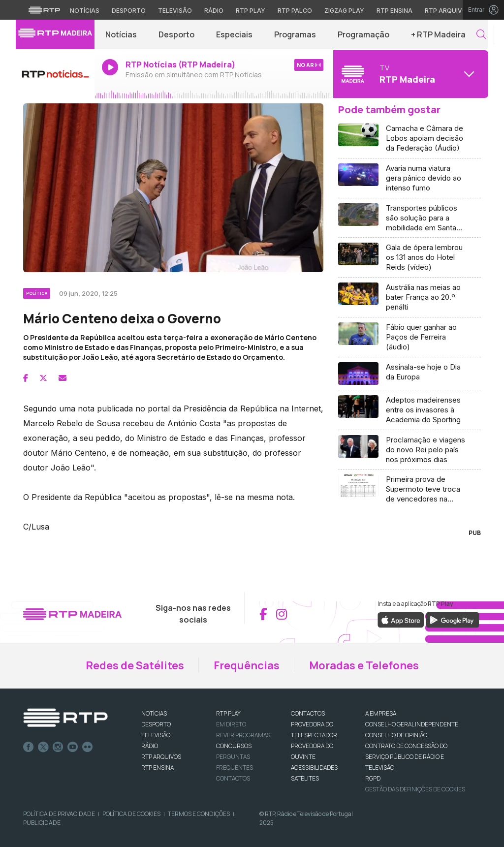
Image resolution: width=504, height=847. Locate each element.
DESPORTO (156, 724)
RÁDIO (150, 746)
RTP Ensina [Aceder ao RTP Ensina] (394, 11)
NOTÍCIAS (154, 713)
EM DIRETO (231, 724)
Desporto (176, 34)
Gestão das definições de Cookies (415, 789)
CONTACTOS (308, 713)
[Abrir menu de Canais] (409, 74)
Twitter (43, 747)
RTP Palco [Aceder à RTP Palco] (295, 11)
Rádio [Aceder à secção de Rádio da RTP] (214, 11)
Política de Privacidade (59, 814)
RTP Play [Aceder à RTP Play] (251, 11)
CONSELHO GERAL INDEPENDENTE (412, 724)
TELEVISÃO (156, 735)
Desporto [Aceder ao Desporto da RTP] (129, 11)
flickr (88, 747)
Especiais (234, 34)
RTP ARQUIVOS (161, 757)
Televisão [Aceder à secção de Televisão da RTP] (175, 11)
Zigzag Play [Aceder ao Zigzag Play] (344, 11)
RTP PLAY (228, 713)
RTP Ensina (157, 768)
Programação (363, 34)
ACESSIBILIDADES (314, 768)
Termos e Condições (199, 814)
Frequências (247, 665)
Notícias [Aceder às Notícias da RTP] (85, 11)
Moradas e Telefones (364, 665)
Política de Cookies (131, 814)
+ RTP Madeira (438, 34)
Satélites (305, 778)
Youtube (73, 747)
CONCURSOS (234, 746)
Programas (295, 34)
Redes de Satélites (135, 665)
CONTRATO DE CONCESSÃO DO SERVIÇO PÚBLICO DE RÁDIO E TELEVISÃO (406, 757)
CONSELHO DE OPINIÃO (396, 735)
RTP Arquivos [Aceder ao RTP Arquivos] (448, 11)
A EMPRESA (381, 713)
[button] (481, 35)
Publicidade (42, 823)
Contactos (233, 778)
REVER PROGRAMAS (243, 735)
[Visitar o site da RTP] (44, 10)
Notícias (121, 34)
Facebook (29, 747)
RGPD (373, 778)
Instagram (58, 747)
